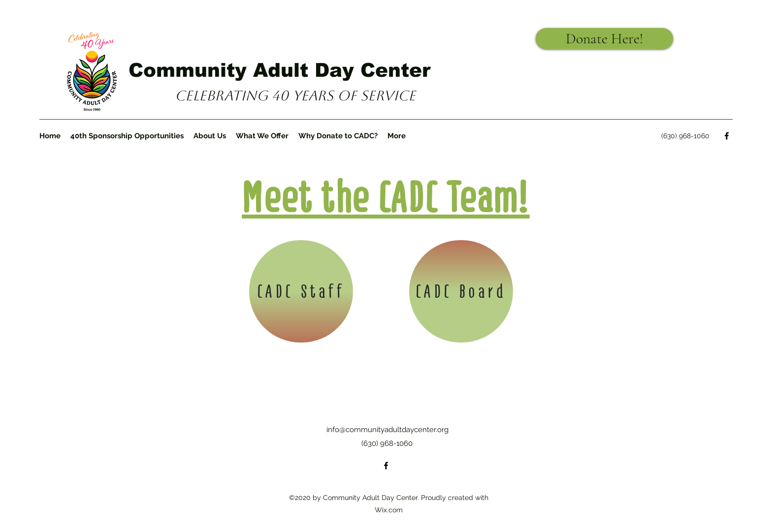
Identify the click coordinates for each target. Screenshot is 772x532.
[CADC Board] (461, 291)
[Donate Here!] (604, 39)
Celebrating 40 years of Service (295, 95)
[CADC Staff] (301, 291)
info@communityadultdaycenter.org (387, 430)
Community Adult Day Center (279, 70)
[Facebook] (727, 136)
